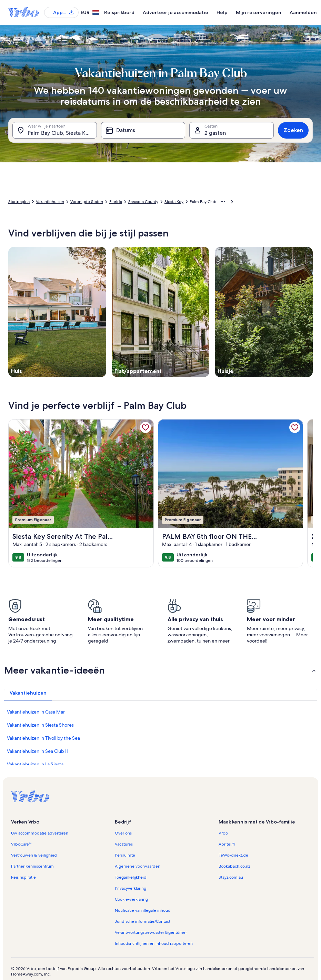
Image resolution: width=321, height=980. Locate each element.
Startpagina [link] (19, 202)
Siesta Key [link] (174, 202)
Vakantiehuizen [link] (50, 202)
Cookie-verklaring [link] (131, 899)
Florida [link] (116, 202)
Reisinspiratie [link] (23, 877)
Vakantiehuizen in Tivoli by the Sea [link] (43, 738)
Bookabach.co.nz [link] (234, 866)
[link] (146, 427)
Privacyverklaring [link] (131, 888)
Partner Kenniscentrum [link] (32, 866)
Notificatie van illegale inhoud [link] (143, 910)
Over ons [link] (123, 833)
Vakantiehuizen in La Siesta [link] (35, 764)
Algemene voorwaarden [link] (138, 866)
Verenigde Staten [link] (87, 202)
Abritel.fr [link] (227, 844)
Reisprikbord (119, 12)
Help (222, 12)
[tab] (28, 693)
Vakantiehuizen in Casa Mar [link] (36, 712)
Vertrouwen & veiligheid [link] (34, 855)
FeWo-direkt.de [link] (233, 855)
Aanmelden (303, 12)
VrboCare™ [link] (21, 844)
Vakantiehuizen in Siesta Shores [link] (40, 725)
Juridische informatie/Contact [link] (143, 921)
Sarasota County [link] (143, 202)
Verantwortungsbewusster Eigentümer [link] (151, 932)
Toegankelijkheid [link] (131, 877)
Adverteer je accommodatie (175, 12)
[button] (160, 670)
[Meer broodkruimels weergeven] (223, 202)
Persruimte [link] (125, 855)
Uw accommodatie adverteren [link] (40, 833)
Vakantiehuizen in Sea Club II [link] (37, 751)
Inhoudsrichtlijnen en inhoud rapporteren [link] (154, 943)
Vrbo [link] (223, 833)
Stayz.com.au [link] (231, 877)
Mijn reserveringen (259, 12)
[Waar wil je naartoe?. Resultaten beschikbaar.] (55, 130)
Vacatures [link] (124, 844)
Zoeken (293, 130)
